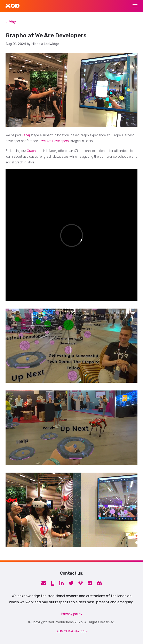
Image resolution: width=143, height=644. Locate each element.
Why (11, 22)
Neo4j (26, 135)
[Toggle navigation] (135, 6)
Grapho (32, 151)
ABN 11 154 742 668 (71, 631)
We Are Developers (55, 141)
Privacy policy (72, 614)
